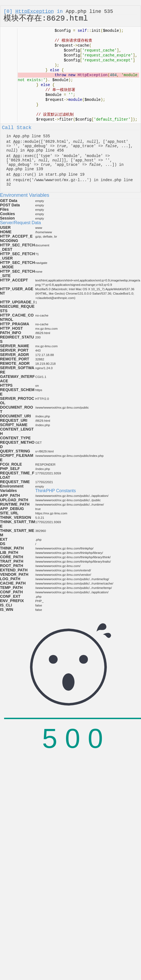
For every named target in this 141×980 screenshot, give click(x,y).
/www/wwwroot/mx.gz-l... (60, 180)
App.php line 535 (89, 12)
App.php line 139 (25, 169)
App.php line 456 (45, 150)
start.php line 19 (65, 175)
